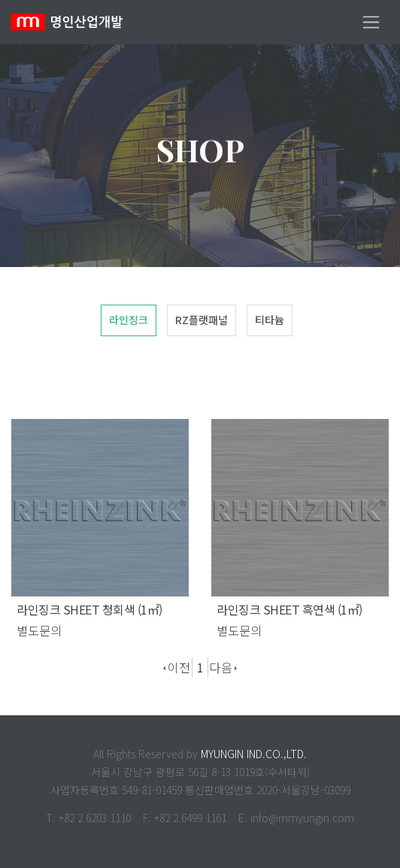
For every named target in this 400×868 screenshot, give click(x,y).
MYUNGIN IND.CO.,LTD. (254, 754)
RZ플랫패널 (202, 320)
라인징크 (129, 320)
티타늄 (270, 320)
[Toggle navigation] (371, 22)
